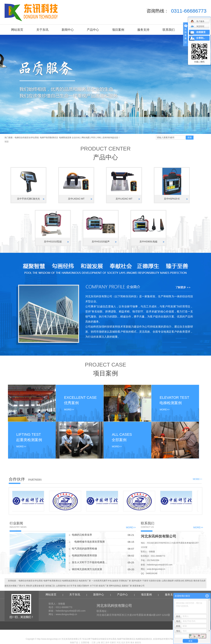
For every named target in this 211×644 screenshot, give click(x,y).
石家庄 (113, 642)
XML (99, 138)
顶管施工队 (50, 586)
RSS (93, 138)
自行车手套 (72, 586)
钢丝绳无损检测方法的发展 (87, 569)
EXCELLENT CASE (80, 398)
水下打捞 (94, 586)
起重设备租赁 (39, 586)
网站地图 (86, 138)
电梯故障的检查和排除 (84, 555)
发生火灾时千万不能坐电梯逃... (89, 562)
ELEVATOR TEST (174, 398)
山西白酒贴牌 (168, 581)
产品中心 (93, 30)
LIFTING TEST (29, 434)
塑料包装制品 (115, 586)
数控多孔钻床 (200, 581)
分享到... (201, 38)
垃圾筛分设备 (155, 581)
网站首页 (17, 30)
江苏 (94, 642)
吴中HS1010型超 (53, 242)
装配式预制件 (83, 586)
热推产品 (74, 642)
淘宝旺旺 (198, 26)
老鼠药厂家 (103, 586)
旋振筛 (115, 581)
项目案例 (118, 30)
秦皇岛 (138, 642)
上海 (98, 642)
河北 (119, 642)
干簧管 (145, 581)
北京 (123, 642)
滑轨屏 (29, 586)
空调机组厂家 (125, 581)
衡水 (132, 642)
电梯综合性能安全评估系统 (27, 138)
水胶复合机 (179, 581)
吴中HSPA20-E (172, 199)
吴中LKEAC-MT (76, 199)
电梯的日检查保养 (82, 535)
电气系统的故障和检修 (84, 549)
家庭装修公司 (138, 586)
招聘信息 (189, 581)
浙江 (103, 642)
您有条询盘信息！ (111, 138)
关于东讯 (42, 30)
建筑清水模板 (11, 586)
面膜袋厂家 (127, 586)
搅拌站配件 (137, 581)
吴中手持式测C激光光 (28, 199)
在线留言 (201, 32)
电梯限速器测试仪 (70, 581)
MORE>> (20, 446)
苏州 (128, 642)
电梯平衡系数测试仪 (49, 138)
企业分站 (76, 138)
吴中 (107, 642)
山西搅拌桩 (61, 586)
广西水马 (21, 586)
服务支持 (143, 30)
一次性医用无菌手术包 (102, 581)
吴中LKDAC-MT (124, 199)
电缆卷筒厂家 (85, 581)
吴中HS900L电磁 (148, 242)
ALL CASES (122, 434)
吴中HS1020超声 (101, 242)
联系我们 (169, 30)
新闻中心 (68, 30)
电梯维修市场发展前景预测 (88, 542)
